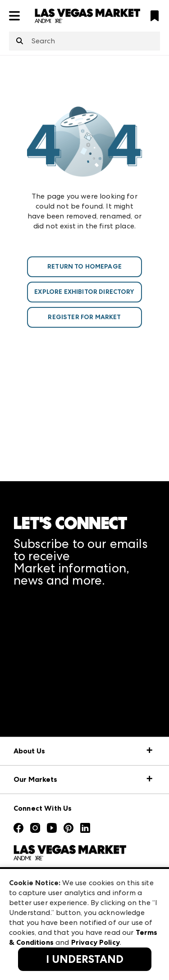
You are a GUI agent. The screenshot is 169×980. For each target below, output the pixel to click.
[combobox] (84, 41)
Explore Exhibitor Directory (84, 292)
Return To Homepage (84, 267)
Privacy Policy (96, 942)
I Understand (85, 959)
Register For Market (84, 317)
